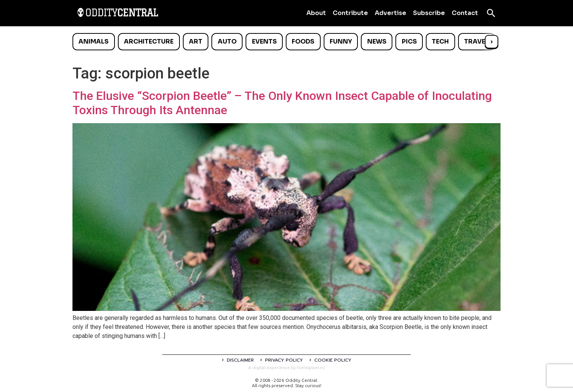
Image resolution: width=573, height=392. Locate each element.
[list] (286, 42)
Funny (341, 41)
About (316, 13)
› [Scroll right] (492, 41)
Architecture (149, 41)
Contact (465, 13)
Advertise (391, 13)
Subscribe (429, 13)
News (377, 41)
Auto (227, 41)
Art (196, 41)
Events (264, 41)
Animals (93, 41)
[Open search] (491, 13)
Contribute (350, 13)
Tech (440, 41)
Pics (409, 41)
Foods (303, 41)
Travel (476, 41)
